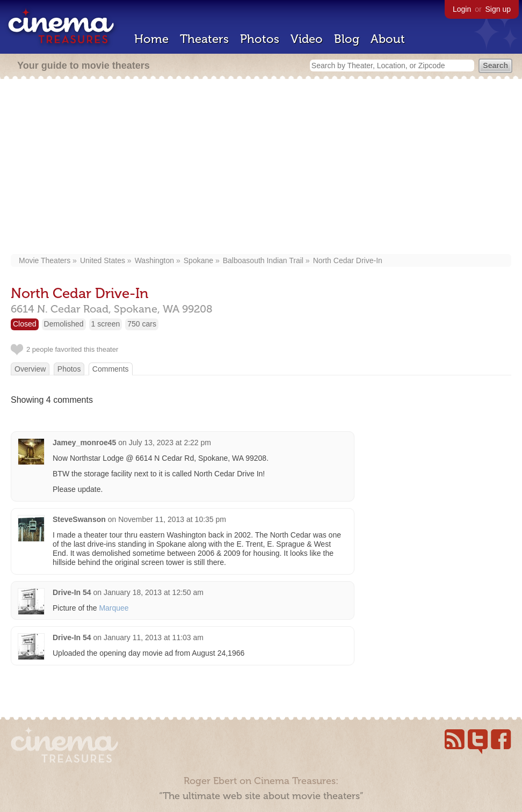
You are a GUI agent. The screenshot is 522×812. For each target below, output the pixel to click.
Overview (30, 369)
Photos (260, 39)
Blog (347, 39)
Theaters (204, 39)
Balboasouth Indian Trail (263, 260)
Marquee (114, 608)
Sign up (498, 9)
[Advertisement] (261, 168)
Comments (111, 369)
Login (462, 9)
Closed (25, 324)
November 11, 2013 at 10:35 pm (172, 519)
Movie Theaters (45, 260)
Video (307, 39)
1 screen (106, 324)
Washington (154, 260)
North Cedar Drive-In (348, 260)
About (388, 39)
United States (103, 260)
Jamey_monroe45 (84, 443)
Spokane (198, 260)
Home (151, 39)
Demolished (64, 324)
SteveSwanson (79, 519)
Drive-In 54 (72, 592)
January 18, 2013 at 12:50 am (154, 592)
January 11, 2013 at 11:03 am (154, 637)
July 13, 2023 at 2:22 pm (170, 443)
